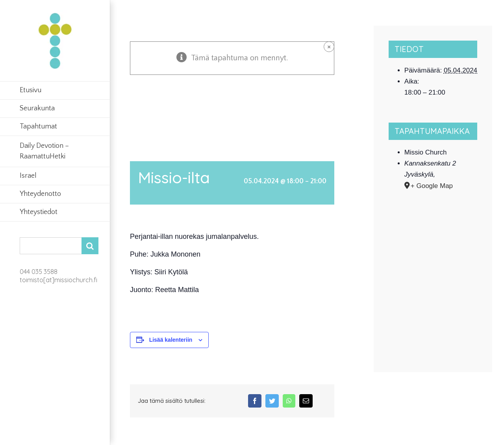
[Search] (90, 246)
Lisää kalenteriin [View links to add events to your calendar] (171, 340)
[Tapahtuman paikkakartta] (433, 267)
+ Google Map (432, 186)
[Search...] (51, 246)
